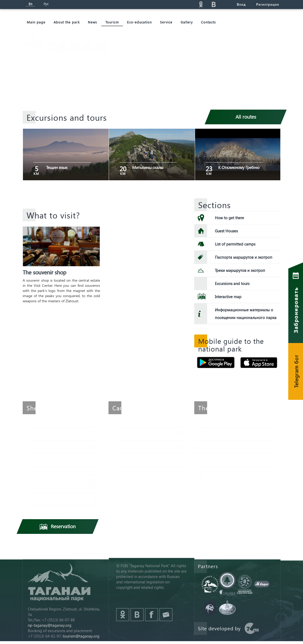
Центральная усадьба (58, 499)
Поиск (162, 4)
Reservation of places (234, 434)
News (92, 22)
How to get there (229, 218)
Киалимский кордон (57, 447)
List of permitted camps (235, 244)
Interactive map (228, 297)
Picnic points (226, 460)
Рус (46, 4)
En (30, 4)
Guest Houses (226, 231)
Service (166, 22)
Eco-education (139, 22)
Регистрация (268, 4)
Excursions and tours (232, 283)
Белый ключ (49, 486)
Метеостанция (52, 434)
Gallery (187, 22)
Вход (241, 4)
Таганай (45, 460)
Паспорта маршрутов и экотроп (244, 257)
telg (226, 4)
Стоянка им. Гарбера (143, 434)
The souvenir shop (44, 272)
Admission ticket (230, 473)
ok (201, 4)
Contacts (208, 22)
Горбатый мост (138, 460)
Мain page (36, 22)
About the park (67, 22)
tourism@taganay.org (81, 636)
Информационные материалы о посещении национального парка (246, 314)
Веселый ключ (137, 447)
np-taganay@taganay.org (50, 625)
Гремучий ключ (52, 473)
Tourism (112, 22)
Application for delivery (236, 447)
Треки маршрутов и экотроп (240, 270)
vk (214, 4)
